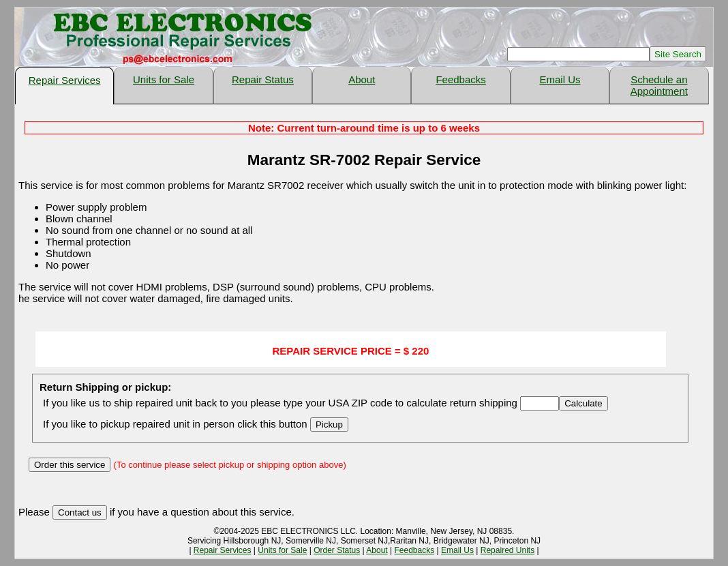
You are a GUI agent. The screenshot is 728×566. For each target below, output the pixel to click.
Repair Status (263, 79)
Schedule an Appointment (659, 85)
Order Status (337, 550)
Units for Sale (164, 79)
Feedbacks (460, 79)
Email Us (560, 79)
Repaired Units (507, 550)
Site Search (678, 54)
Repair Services (65, 80)
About (362, 79)
